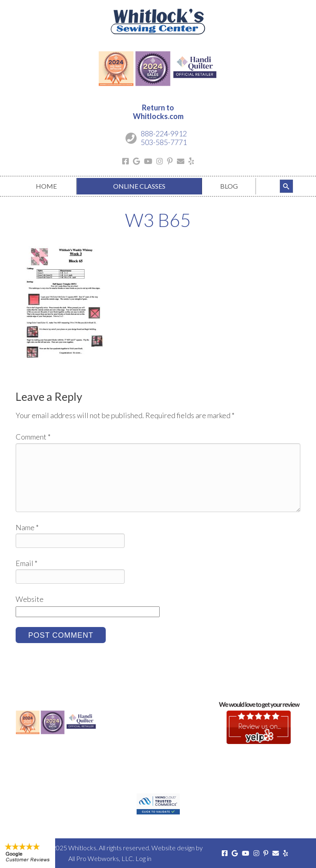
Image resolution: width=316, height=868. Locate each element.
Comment (33, 437)
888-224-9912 (164, 133)
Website (30, 599)
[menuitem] (46, 186)
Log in (143, 858)
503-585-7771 (164, 142)
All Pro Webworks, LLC (101, 858)
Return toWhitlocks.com (158, 112)
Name (27, 527)
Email (27, 563)
